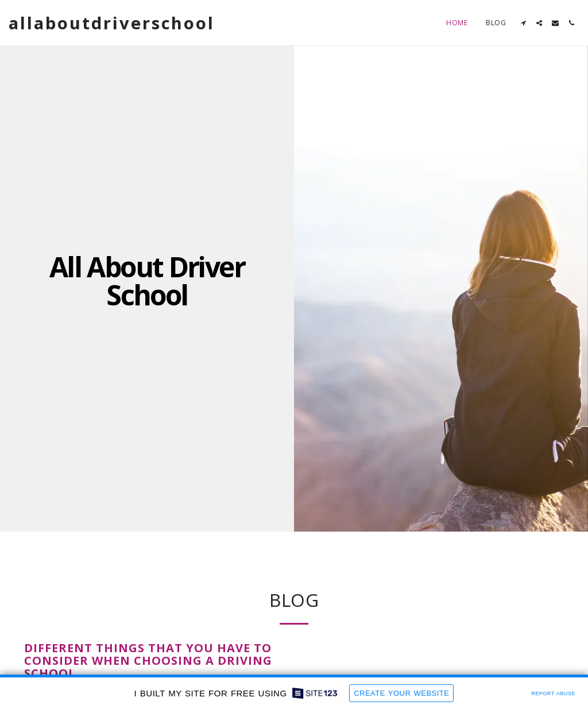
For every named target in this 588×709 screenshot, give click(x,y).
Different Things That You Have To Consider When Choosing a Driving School (148, 660)
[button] (523, 23)
